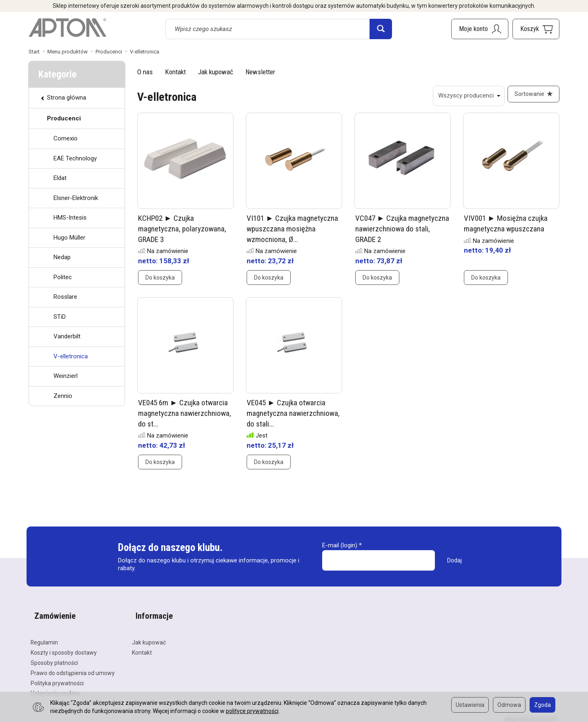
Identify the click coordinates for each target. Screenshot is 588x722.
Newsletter (260, 72)
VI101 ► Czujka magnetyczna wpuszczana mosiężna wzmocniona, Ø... (292, 232)
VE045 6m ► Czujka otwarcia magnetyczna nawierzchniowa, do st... (185, 417)
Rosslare (65, 297)
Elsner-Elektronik (76, 198)
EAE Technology (75, 158)
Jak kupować (216, 72)
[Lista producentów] (465, 96)
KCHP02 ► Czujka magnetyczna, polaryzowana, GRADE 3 (182, 232)
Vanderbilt (67, 336)
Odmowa (509, 705)
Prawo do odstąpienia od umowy (73, 668)
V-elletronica (71, 356)
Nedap (62, 257)
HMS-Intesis (70, 218)
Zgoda (542, 705)
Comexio (66, 138)
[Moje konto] (480, 29)
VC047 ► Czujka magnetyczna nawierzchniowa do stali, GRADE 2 (402, 232)
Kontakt (175, 72)
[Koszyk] (536, 29)
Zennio (63, 396)
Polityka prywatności (57, 678)
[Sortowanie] (532, 96)
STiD (60, 317)
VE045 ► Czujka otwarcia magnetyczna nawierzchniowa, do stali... (293, 417)
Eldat (60, 178)
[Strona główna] (67, 28)
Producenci (64, 118)
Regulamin (44, 638)
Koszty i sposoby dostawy (64, 647)
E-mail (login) (340, 549)
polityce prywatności (252, 711)
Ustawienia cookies (55, 688)
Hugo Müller (69, 238)
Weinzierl (66, 376)
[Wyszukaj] (381, 29)
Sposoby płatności (54, 658)
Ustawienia (470, 705)
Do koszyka (160, 281)
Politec (63, 277)
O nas (145, 72)
